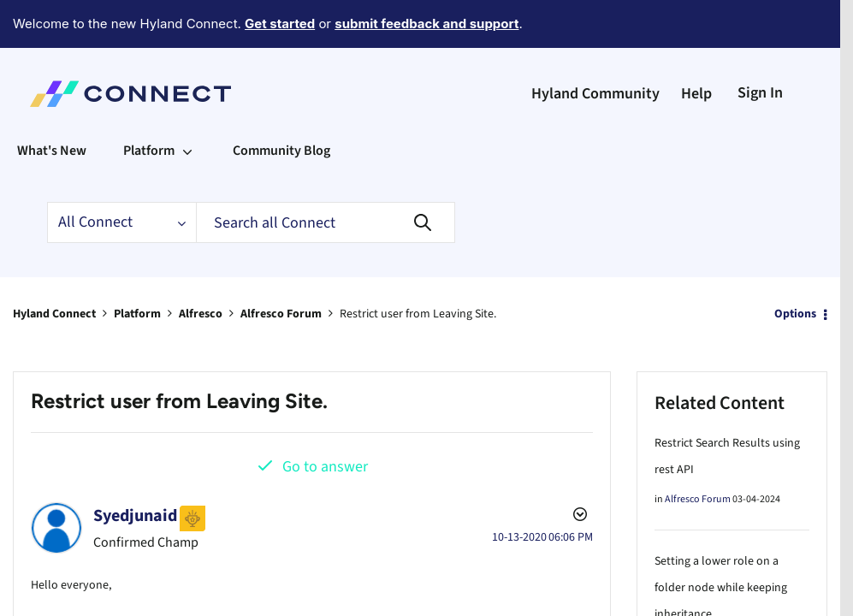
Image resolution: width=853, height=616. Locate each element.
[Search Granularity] (121, 175)
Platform (137, 267)
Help (696, 47)
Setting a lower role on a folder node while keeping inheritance (721, 541)
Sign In (760, 46)
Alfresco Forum (281, 267)
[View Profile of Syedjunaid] (135, 469)
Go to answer (325, 420)
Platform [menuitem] (149, 104)
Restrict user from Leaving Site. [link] (418, 267)
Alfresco (201, 267)
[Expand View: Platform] (187, 104)
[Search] (326, 175)
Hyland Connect (54, 267)
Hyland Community (595, 47)
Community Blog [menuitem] (281, 104)
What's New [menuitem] (52, 104)
